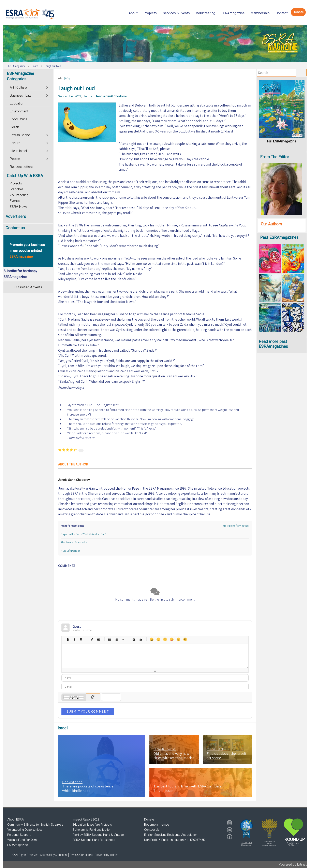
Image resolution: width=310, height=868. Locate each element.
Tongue (172, 639)
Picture (99, 639)
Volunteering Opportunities (25, 830)
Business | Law (20, 96)
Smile (158, 639)
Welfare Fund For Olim (22, 840)
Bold (68, 639)
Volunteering (19, 195)
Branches (17, 189)
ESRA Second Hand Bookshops (94, 840)
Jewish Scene (20, 135)
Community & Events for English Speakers (35, 825)
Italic (74, 639)
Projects (16, 183)
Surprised (165, 639)
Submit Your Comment (88, 711)
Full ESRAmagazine (282, 141)
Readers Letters (21, 167)
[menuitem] (133, 13)
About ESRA (16, 820)
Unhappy (178, 639)
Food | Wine (19, 119)
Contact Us (152, 830)
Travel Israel (164, 791)
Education (17, 103)
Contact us (15, 228)
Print (67, 79)
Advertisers (16, 217)
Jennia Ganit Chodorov (111, 96)
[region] (155, 44)
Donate (149, 820)
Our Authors (271, 224)
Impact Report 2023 (86, 820)
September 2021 (70, 96)
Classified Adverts (28, 287)
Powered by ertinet (106, 855)
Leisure (15, 143)
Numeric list (116, 639)
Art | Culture (18, 88)
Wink (185, 639)
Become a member (157, 825)
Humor (87, 96)
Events (15, 201)
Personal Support (19, 835)
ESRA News (19, 207)
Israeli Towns (165, 749)
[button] (246, 829)
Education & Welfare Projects (92, 825)
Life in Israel (18, 151)
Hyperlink (92, 639)
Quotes (134, 639)
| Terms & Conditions (80, 855)
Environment (19, 111)
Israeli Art (215, 749)
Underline (81, 639)
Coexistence (72, 782)
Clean (141, 639)
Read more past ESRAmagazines (273, 344)
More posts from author (236, 526)
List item (123, 639)
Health (14, 127)
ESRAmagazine (18, 845)
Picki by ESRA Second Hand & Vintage (98, 835)
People (15, 159)
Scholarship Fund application (92, 830)
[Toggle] (48, 87)
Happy (152, 639)
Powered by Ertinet (293, 864)
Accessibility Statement (54, 855)
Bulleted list (110, 639)
